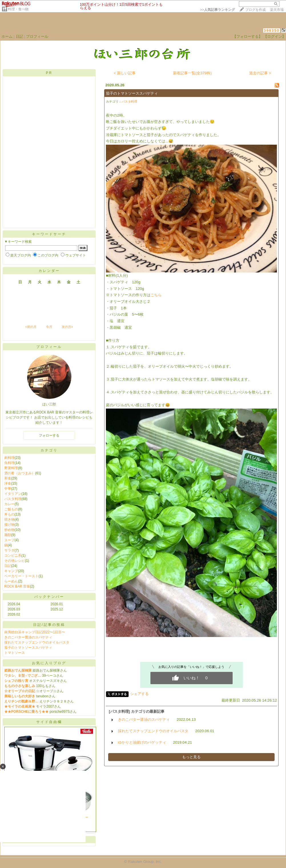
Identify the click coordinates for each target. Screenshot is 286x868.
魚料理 (9, 463)
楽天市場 (277, 10)
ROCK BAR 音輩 (17, 586)
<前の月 (31, 327)
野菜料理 (11, 468)
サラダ (9, 550)
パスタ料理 (13, 499)
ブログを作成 (255, 10)
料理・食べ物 (18, 9)
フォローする (49, 435)
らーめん (11, 581)
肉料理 (9, 458)
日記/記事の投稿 (49, 625)
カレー (9, 504)
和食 (8, 478)
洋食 (8, 483)
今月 (49, 327)
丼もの (9, 514)
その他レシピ (15, 561)
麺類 (8, 535)
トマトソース (15, 653)
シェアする (139, 694)
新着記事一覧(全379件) (192, 73)
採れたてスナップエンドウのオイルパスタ (37, 642)
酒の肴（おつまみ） (20, 473)
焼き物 (9, 519)
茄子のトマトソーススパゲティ (28, 648)
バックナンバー (49, 597)
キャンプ (11, 571)
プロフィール (37, 36)
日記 (19, 36)
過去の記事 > (260, 73)
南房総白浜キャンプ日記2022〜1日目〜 (35, 632)
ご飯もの (11, 509)
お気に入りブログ (49, 663)
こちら (156, 295)
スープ (9, 540)
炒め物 (9, 530)
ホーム (7, 36)
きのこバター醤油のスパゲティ (28, 637)
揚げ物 (9, 525)
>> (217, 10)
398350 (272, 30)
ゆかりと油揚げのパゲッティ (142, 742)
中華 (8, 489)
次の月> (67, 327)
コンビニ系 (13, 556)
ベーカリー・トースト (21, 576)
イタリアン (13, 494)
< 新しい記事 (125, 73)
